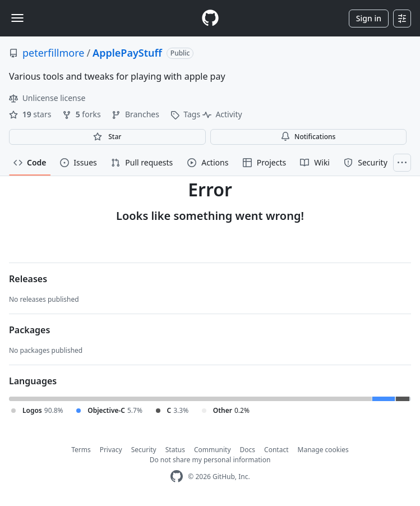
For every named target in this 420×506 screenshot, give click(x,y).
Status (175, 450)
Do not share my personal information (210, 460)
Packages (29, 330)
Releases (28, 279)
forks (82, 114)
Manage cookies (323, 450)
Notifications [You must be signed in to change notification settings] (308, 137)
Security (144, 450)
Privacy (111, 450)
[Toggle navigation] (17, 18)
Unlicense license (47, 98)
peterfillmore (53, 53)
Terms (81, 450)
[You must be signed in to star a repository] (107, 137)
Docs (248, 450)
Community (213, 450)
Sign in (369, 18)
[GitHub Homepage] (177, 477)
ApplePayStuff (127, 53)
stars (31, 114)
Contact (276, 450)
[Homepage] (210, 18)
